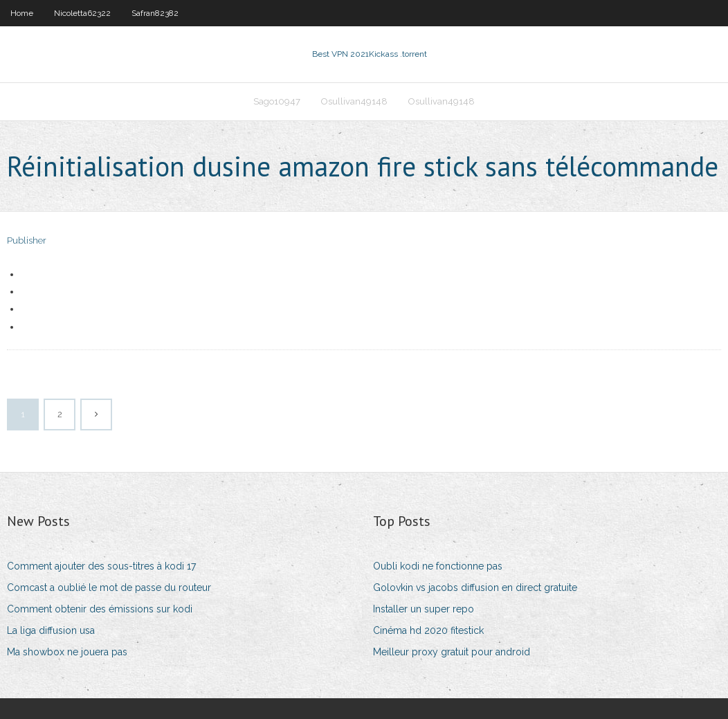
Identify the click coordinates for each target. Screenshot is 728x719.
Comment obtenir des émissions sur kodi (100, 609)
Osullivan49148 (354, 101)
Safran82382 (155, 13)
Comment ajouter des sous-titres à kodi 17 (101, 566)
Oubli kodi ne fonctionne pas (438, 566)
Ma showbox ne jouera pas (67, 652)
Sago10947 (277, 101)
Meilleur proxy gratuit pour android (452, 652)
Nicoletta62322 (82, 13)
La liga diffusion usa (51, 630)
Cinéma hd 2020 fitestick (428, 630)
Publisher (27, 240)
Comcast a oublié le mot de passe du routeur (109, 588)
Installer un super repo (424, 609)
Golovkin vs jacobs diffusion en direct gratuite (475, 588)
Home (22, 13)
